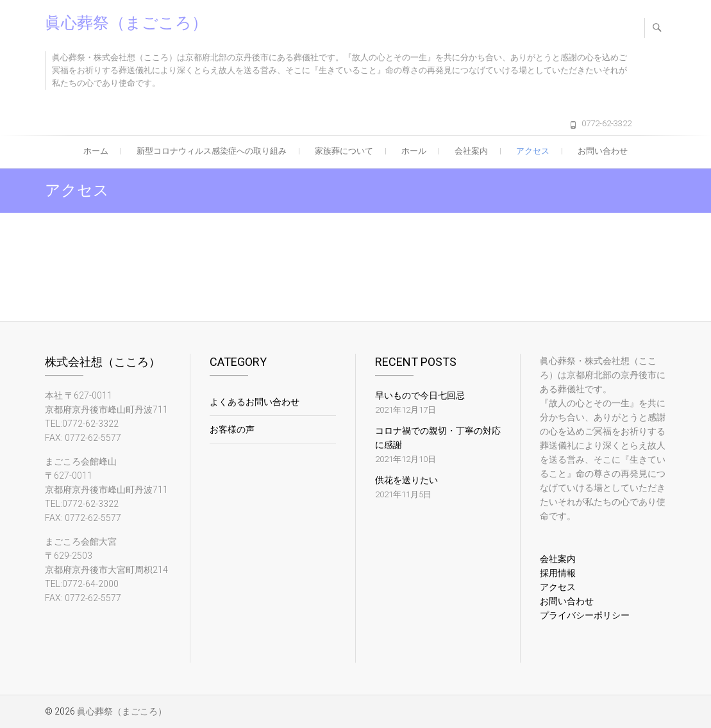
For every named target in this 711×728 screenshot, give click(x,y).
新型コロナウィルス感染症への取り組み (212, 151)
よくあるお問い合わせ (255, 402)
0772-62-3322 (606, 123)
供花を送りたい (406, 480)
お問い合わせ (603, 151)
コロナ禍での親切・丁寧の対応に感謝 (438, 438)
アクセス (533, 151)
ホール (414, 151)
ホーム (96, 151)
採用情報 (558, 573)
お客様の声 (232, 429)
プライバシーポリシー (585, 615)
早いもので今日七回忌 (420, 395)
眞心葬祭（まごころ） (126, 23)
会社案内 (471, 151)
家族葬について (344, 151)
